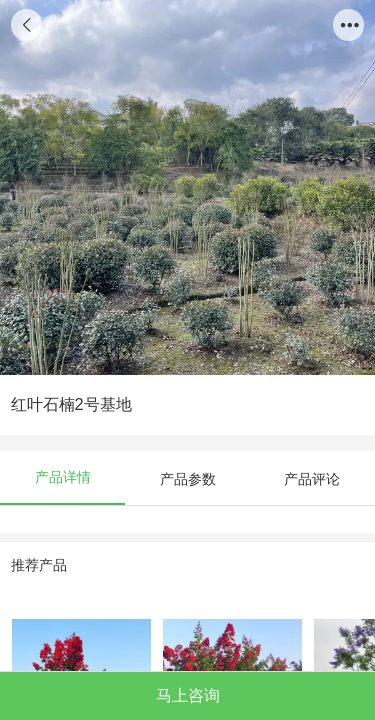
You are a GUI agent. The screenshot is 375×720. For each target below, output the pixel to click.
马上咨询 (188, 695)
